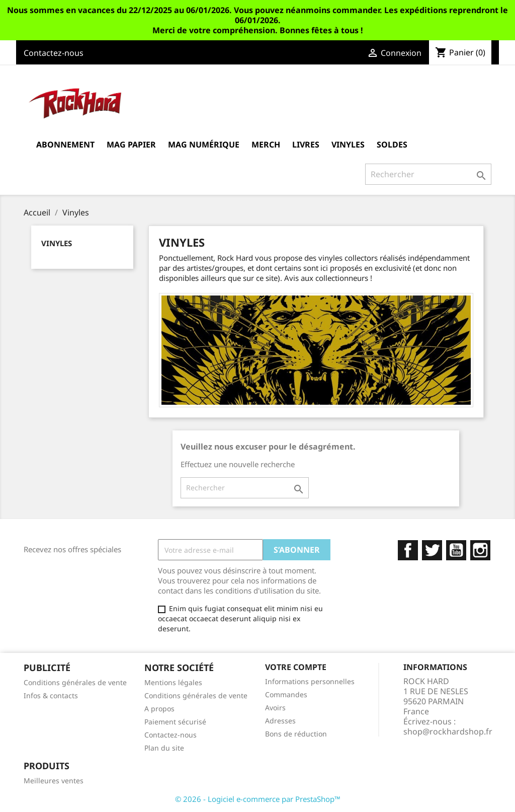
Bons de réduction (296, 734)
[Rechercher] (428, 174)
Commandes (286, 694)
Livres (306, 144)
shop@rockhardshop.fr (448, 731)
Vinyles (348, 144)
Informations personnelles (310, 681)
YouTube (456, 550)
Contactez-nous (54, 53)
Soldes (392, 144)
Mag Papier (131, 144)
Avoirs (275, 708)
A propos (159, 709)
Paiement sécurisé (175, 722)
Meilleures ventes (54, 781)
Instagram (480, 550)
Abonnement (65, 144)
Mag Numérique (204, 144)
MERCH (266, 144)
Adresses (280, 721)
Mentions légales (173, 682)
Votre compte (296, 667)
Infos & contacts (51, 695)
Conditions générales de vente (75, 682)
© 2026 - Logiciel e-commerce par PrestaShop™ (258, 799)
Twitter (432, 550)
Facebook (408, 550)
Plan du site (164, 748)
